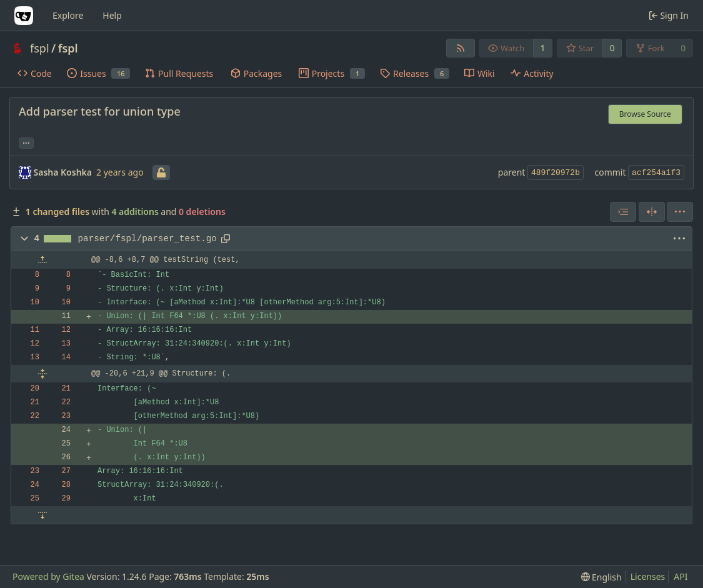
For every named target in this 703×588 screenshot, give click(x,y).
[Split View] (652, 212)
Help (112, 15)
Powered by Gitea (48, 576)
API (681, 576)
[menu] (680, 212)
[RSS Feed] (461, 48)
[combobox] (623, 212)
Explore (68, 15)
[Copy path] (226, 239)
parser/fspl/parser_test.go (147, 239)
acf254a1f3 (656, 173)
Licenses (648, 576)
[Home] (24, 16)
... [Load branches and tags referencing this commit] (26, 142)
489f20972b (556, 173)
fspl (40, 48)
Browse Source (645, 114)
